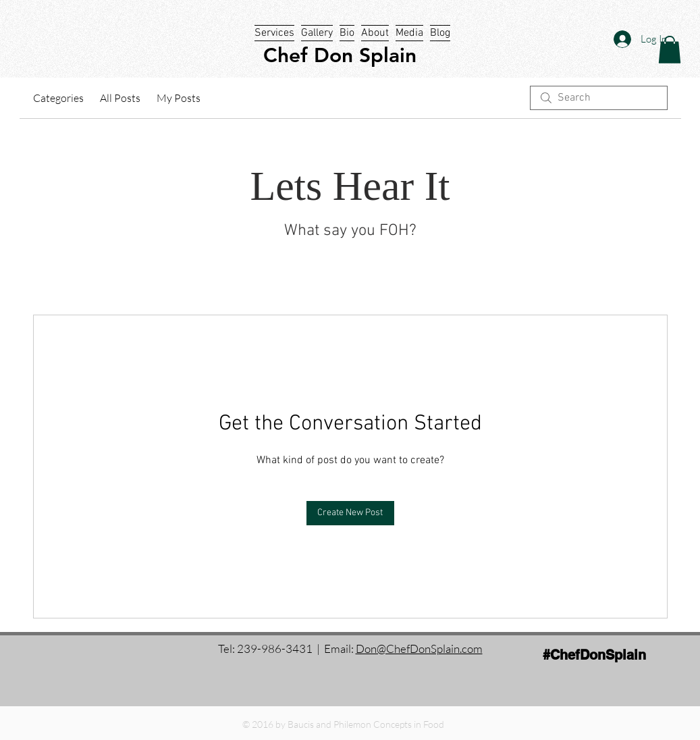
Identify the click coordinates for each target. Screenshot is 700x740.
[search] (599, 98)
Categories (58, 98)
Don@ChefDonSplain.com (419, 649)
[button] (670, 50)
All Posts (120, 98)
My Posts (179, 98)
